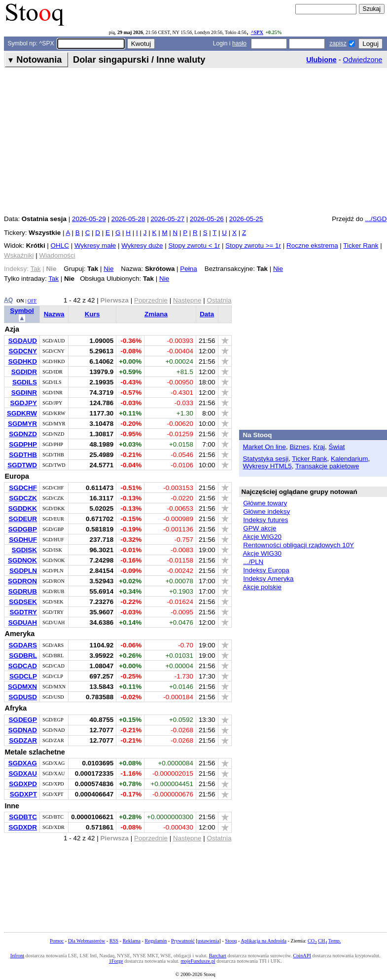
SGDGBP (23, 529)
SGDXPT (23, 794)
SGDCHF (23, 488)
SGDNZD (23, 434)
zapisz (338, 43)
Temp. (335, 941)
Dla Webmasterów (87, 941)
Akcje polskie (262, 587)
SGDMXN (22, 687)
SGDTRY (23, 612)
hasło (239, 43)
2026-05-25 (246, 219)
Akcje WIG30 (262, 553)
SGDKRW (22, 413)
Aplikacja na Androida (264, 941)
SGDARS (23, 645)
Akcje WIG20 (262, 537)
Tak (53, 279)
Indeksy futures (265, 520)
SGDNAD (23, 730)
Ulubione (321, 60)
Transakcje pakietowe (327, 466)
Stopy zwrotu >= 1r (253, 245)
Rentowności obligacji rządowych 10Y (299, 545)
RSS (114, 941)
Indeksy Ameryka (268, 579)
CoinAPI (302, 956)
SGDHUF (23, 540)
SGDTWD (22, 465)
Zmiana (156, 314)
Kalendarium (349, 459)
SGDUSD (23, 697)
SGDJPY (23, 403)
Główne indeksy (266, 511)
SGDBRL (23, 656)
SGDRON (22, 581)
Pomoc (57, 941)
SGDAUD (23, 341)
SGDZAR (23, 740)
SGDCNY (23, 351)
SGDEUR (23, 519)
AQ (8, 300)
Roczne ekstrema (312, 245)
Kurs (92, 314)
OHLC (60, 245)
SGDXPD (23, 784)
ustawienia (209, 941)
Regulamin (156, 941)
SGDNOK (22, 560)
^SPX (257, 32)
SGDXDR (23, 827)
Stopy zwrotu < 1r (194, 245)
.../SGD (376, 219)
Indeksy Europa (266, 570)
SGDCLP (23, 676)
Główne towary (265, 503)
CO (312, 941)
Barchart (218, 956)
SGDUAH (23, 622)
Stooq (231, 941)
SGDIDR (24, 372)
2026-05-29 (89, 219)
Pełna (188, 269)
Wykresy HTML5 (267, 466)
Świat (337, 447)
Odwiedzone (363, 60)
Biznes (299, 447)
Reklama (132, 941)
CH (322, 941)
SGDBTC (23, 817)
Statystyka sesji (266, 459)
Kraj (319, 447)
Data (207, 314)
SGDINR (24, 393)
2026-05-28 (128, 219)
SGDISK (24, 550)
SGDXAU (23, 773)
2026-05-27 (167, 219)
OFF (32, 301)
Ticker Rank (361, 245)
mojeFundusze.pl (198, 961)
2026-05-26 (207, 219)
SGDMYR (22, 424)
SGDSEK (23, 602)
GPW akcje (260, 528)
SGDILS (25, 382)
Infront (17, 956)
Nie (108, 269)
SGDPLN (23, 571)
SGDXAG (23, 763)
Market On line (264, 447)
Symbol (22, 311)
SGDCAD (23, 666)
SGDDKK (23, 509)
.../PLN (253, 562)
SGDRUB (23, 591)
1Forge (116, 961)
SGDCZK (23, 498)
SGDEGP (23, 720)
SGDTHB (23, 455)
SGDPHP (23, 444)
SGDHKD (23, 361)
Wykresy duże (142, 245)
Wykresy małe (95, 245)
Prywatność (183, 941)
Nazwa (54, 314)
